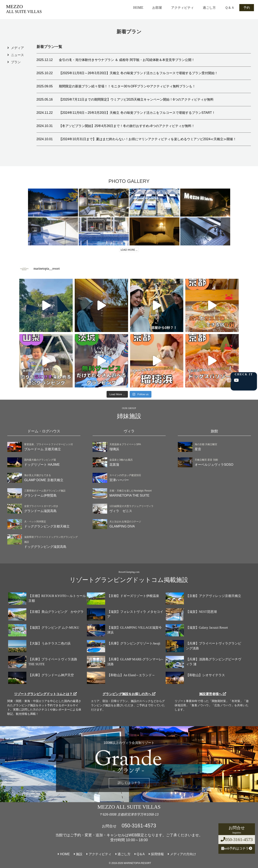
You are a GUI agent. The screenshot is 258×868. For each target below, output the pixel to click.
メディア (17, 48)
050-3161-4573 (237, 839)
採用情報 (156, 854)
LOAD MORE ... (129, 250)
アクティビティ (182, 8)
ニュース (17, 55)
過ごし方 (209, 8)
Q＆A (140, 854)
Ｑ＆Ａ (230, 8)
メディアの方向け (182, 854)
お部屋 (157, 8)
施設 (78, 854)
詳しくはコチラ (129, 783)
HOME (138, 8)
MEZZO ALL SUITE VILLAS (129, 807)
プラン (16, 62)
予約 (247, 8)
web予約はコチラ (237, 848)
